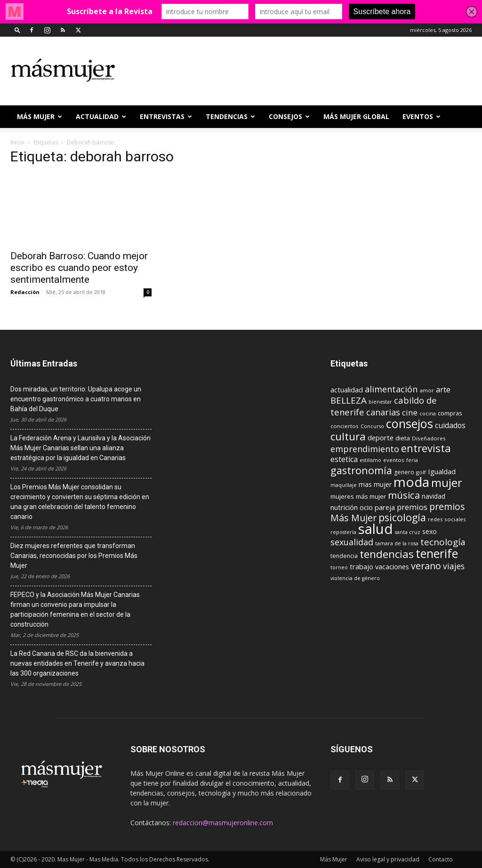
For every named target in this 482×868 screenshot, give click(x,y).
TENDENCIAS (230, 116)
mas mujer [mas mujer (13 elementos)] (375, 484)
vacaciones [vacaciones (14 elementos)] (392, 567)
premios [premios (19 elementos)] (412, 507)
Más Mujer (40, 116)
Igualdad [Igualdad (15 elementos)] (442, 471)
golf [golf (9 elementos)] (421, 472)
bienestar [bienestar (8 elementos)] (380, 402)
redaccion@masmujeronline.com (223, 823)
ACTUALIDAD (101, 116)
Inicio (17, 142)
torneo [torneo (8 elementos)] (339, 567)
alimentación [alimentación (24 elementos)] (391, 389)
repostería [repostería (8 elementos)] (343, 532)
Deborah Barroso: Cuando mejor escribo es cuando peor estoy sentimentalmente (79, 268)
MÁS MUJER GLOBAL (356, 116)
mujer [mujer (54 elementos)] (447, 483)
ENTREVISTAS (166, 116)
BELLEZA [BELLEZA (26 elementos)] (349, 400)
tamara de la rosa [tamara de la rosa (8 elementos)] (397, 543)
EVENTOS (422, 116)
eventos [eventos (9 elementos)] (394, 460)
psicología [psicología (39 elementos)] (402, 517)
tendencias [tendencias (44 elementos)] (387, 554)
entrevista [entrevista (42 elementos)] (426, 448)
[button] (17, 30)
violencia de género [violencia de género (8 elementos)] (355, 578)
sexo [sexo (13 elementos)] (430, 531)
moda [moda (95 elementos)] (411, 482)
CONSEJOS (289, 116)
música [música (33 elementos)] (404, 495)
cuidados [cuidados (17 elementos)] (450, 425)
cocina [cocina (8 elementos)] (428, 414)
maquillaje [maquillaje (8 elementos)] (344, 485)
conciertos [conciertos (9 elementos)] (345, 426)
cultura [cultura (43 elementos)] (348, 436)
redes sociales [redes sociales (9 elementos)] (447, 519)
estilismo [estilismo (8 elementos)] (370, 460)
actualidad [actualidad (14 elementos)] (347, 390)
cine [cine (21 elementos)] (410, 412)
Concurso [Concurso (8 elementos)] (372, 426)
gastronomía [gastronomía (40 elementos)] (361, 470)
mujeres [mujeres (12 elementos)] (342, 496)
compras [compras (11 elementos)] (450, 413)
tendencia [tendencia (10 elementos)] (344, 556)
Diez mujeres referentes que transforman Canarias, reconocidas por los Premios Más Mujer (74, 556)
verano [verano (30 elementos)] (426, 566)
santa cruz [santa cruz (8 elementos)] (408, 532)
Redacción (25, 292)
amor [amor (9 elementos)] (427, 390)
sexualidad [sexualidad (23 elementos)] (352, 542)
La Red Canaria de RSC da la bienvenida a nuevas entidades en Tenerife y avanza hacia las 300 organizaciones (77, 663)
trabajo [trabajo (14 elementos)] (361, 567)
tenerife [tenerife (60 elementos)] (437, 553)
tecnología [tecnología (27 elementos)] (443, 542)
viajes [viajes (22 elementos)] (454, 566)
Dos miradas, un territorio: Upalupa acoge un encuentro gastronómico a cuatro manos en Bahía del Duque (76, 399)
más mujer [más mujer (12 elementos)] (371, 496)
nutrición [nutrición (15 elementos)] (344, 507)
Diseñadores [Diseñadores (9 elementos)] (429, 438)
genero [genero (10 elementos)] (404, 472)
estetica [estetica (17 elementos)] (344, 459)
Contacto (441, 859)
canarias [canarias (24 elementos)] (383, 412)
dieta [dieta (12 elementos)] (403, 438)
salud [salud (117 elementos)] (376, 529)
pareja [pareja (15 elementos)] (385, 507)
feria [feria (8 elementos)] (412, 460)
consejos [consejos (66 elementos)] (410, 423)
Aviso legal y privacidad (388, 859)
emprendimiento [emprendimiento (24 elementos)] (365, 449)
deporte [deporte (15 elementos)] (381, 438)
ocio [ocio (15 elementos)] (366, 507)
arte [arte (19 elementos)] (443, 389)
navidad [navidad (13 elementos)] (434, 496)
